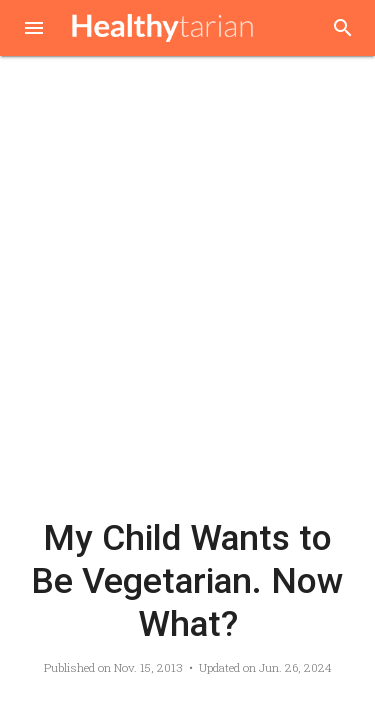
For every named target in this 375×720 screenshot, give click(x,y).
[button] (34, 30)
